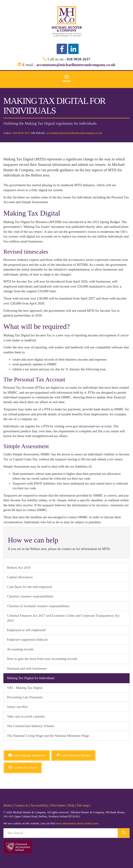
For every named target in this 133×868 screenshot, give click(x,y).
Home (8, 805)
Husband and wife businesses (27, 668)
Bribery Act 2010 (19, 568)
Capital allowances (20, 577)
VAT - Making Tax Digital (25, 688)
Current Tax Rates (23, 768)
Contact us (21, 805)
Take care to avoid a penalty (26, 716)
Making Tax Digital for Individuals (31, 678)
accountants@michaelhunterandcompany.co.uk (76, 65)
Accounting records (20, 649)
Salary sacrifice (17, 707)
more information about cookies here (77, 823)
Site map (83, 805)
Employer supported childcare (27, 640)
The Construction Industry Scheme (31, 726)
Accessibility (40, 805)
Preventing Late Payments (25, 697)
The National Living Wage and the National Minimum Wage (48, 736)
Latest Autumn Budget (73, 755)
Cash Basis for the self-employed (29, 587)
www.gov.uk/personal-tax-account (89, 426)
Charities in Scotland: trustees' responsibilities (38, 606)
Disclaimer (58, 805)
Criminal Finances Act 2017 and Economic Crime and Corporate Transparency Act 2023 (63, 618)
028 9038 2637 (79, 59)
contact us (68, 549)
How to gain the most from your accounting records (42, 659)
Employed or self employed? (27, 630)
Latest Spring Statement (27, 755)
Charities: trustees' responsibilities (30, 596)
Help (71, 805)
